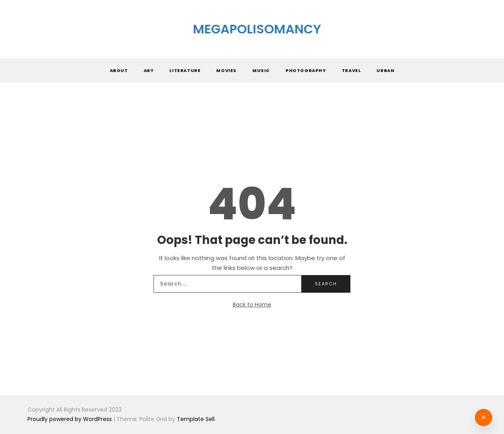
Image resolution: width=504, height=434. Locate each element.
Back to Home (252, 305)
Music (261, 70)
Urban (385, 70)
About (119, 70)
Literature (185, 70)
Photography (306, 70)
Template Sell (196, 419)
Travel (351, 70)
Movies (226, 70)
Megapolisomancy (257, 29)
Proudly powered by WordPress (70, 419)
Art (149, 70)
